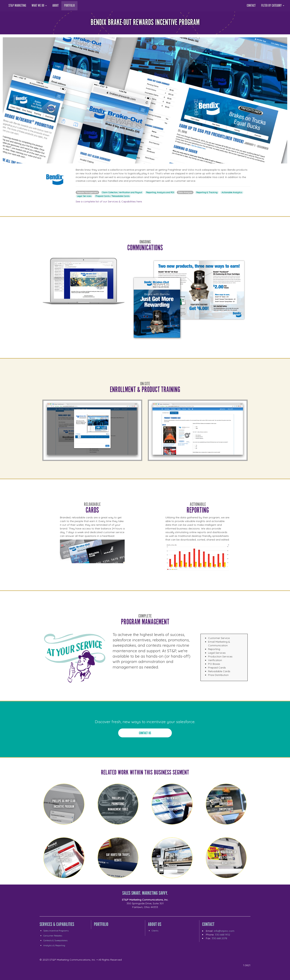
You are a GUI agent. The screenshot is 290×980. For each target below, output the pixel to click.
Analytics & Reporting (54, 945)
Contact (251, 6)
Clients (155, 931)
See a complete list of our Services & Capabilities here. (109, 201)
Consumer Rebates (53, 936)
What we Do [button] (39, 6)
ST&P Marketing (17, 6)
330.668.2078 (219, 938)
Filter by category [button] (273, 6)
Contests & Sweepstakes (55, 940)
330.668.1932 (222, 935)
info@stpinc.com (224, 931)
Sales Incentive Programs (56, 931)
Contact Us (145, 733)
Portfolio (69, 6)
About (55, 6)
